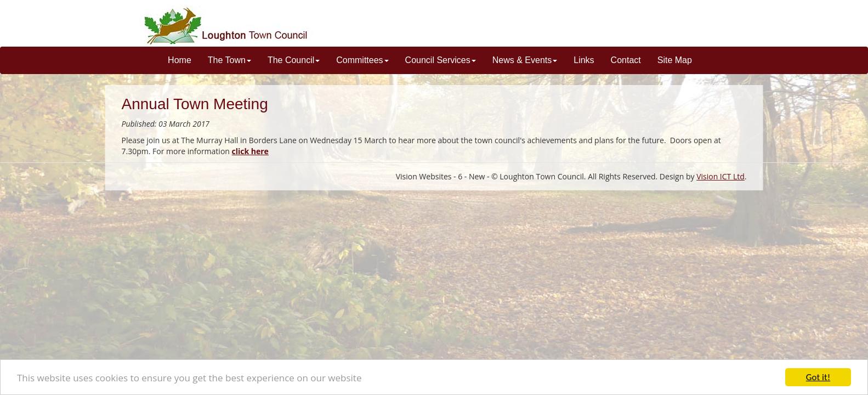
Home (180, 60)
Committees (362, 60)
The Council (294, 60)
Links (584, 60)
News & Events (525, 60)
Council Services (441, 60)
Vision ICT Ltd (721, 176)
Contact (626, 60)
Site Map (675, 60)
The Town (229, 60)
